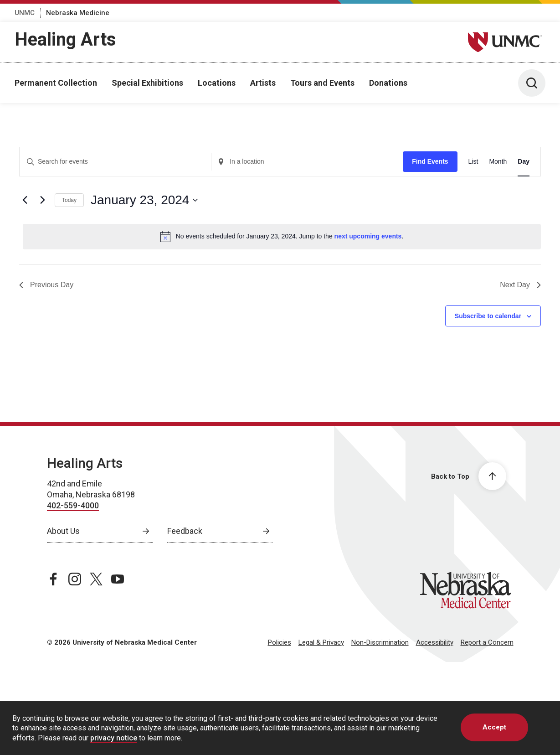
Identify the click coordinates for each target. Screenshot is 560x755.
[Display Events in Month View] (498, 162)
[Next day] (42, 200)
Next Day (520, 285)
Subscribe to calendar (488, 316)
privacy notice (114, 738)
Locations (217, 83)
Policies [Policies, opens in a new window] (280, 642)
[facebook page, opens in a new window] (53, 579)
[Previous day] (25, 200)
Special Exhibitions (147, 83)
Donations (388, 83)
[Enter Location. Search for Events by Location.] (307, 162)
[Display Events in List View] (473, 162)
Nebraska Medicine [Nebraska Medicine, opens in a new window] (78, 13)
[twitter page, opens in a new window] (96, 579)
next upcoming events (368, 236)
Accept (494, 727)
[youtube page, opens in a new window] (118, 579)
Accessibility (435, 642)
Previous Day (46, 285)
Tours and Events (322, 83)
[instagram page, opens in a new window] (75, 579)
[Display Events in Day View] (524, 162)
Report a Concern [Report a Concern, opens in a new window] (487, 642)
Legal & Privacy (321, 642)
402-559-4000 (73, 505)
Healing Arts (65, 39)
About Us (63, 531)
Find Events (430, 161)
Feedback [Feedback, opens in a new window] (185, 531)
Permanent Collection (56, 83)
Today (69, 200)
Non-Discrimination (380, 642)
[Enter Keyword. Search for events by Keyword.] (115, 162)
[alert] (282, 237)
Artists (263, 83)
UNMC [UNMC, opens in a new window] (25, 13)
